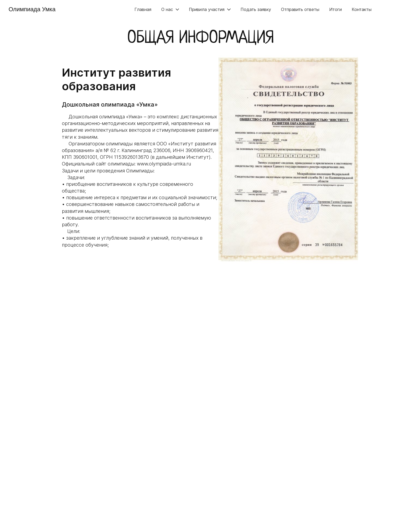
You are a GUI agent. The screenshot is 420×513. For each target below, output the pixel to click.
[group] (288, 159)
